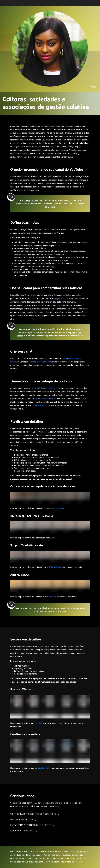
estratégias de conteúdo (44, 388)
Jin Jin (93, 87)
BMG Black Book (58, 508)
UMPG (41, 723)
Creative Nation (45, 768)
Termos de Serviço (34, 855)
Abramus (52, 597)
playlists (58, 298)
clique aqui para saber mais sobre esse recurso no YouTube (55, 862)
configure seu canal (33, 200)
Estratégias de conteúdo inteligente (31, 825)
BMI (53, 538)
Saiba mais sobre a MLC (22, 831)
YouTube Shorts (40, 405)
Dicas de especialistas (22, 820)
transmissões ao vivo (44, 399)
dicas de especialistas (41, 362)
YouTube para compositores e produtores (33, 814)
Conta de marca (61, 200)
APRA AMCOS (55, 567)
